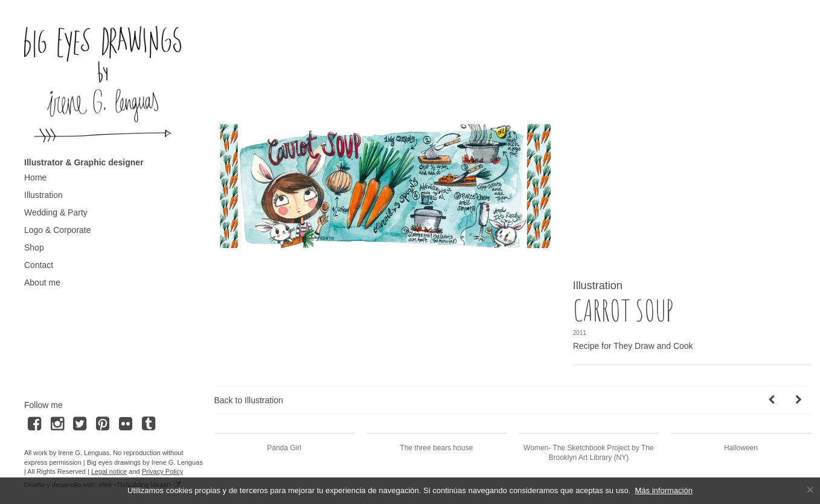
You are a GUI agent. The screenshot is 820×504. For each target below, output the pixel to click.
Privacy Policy (162, 471)
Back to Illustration (249, 400)
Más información (664, 490)
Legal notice (109, 471)
